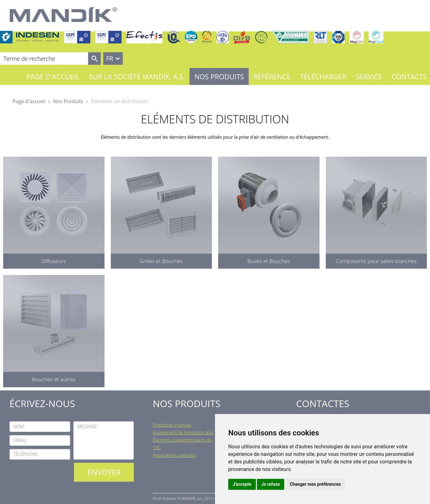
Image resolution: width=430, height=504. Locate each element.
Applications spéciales (174, 455)
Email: (20, 440)
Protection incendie (172, 425)
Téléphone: (26, 454)
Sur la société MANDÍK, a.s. (137, 76)
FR (110, 58)
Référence (272, 76)
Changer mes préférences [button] (315, 484)
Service (369, 76)
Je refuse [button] (271, 484)
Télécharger (323, 76)
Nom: (19, 426)
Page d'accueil (53, 76)
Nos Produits (219, 76)
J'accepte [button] (242, 484)
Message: (88, 426)
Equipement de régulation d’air (183, 432)
